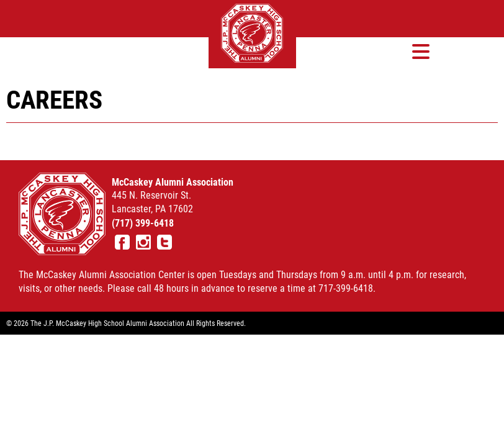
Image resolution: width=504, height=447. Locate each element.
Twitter (164, 242)
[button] (421, 51)
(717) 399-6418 (143, 223)
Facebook (122, 242)
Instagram (143, 242)
